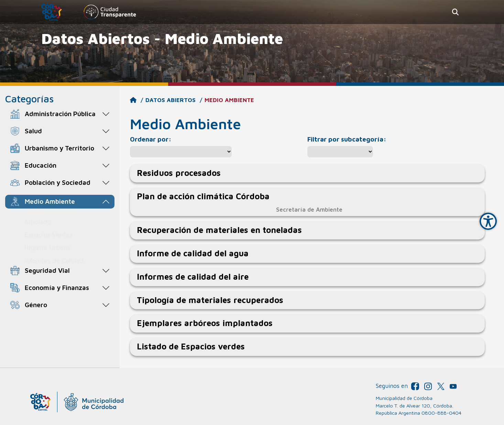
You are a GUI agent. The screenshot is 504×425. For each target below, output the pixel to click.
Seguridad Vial (47, 270)
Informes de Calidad (54, 254)
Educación (41, 165)
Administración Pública (60, 114)
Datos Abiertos (171, 100)
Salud (33, 131)
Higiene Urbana (47, 241)
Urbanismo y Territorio (59, 148)
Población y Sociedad (58, 182)
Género (36, 305)
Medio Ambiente (50, 201)
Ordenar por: (151, 139)
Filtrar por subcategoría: (347, 139)
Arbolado (37, 215)
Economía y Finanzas (57, 287)
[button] (455, 12)
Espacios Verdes (48, 228)
